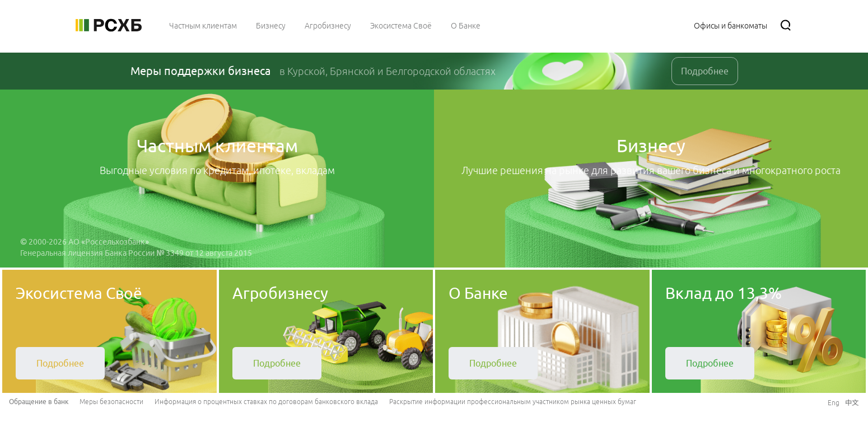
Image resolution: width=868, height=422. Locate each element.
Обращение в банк (39, 402)
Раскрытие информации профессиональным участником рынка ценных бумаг (513, 402)
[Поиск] (786, 25)
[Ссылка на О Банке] (466, 25)
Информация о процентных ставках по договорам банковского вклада (266, 402)
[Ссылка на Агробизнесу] (328, 25)
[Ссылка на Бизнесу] (271, 25)
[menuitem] (203, 25)
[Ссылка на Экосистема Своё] (401, 25)
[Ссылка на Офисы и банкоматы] (731, 25)
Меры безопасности (111, 402)
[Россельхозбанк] (109, 25)
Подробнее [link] (705, 71)
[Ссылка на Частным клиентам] (203, 25)
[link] (60, 363)
